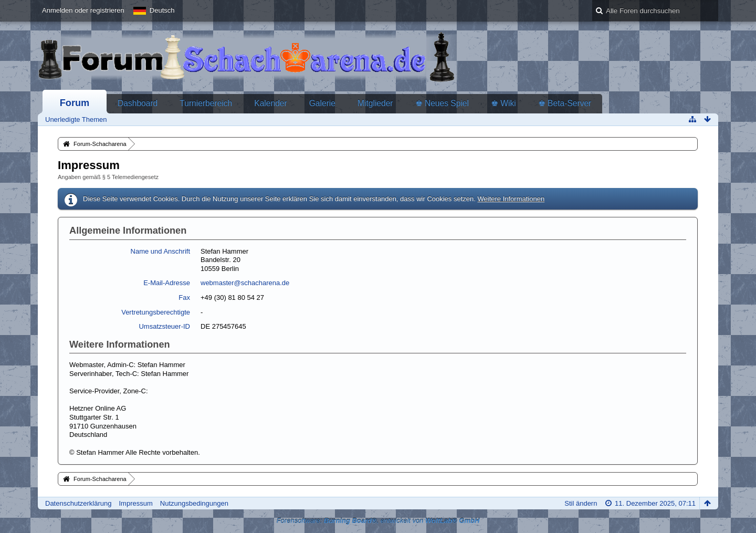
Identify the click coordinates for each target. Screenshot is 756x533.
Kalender (270, 103)
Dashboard (138, 103)
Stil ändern (581, 503)
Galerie (322, 103)
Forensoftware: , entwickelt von (378, 521)
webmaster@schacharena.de (245, 283)
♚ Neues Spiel (442, 103)
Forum (75, 103)
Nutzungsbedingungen (194, 503)
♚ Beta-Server (565, 103)
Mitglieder (375, 103)
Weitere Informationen (511, 199)
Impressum (135, 503)
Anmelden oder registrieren (83, 10)
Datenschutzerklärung (78, 503)
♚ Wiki (503, 103)
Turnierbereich (206, 103)
